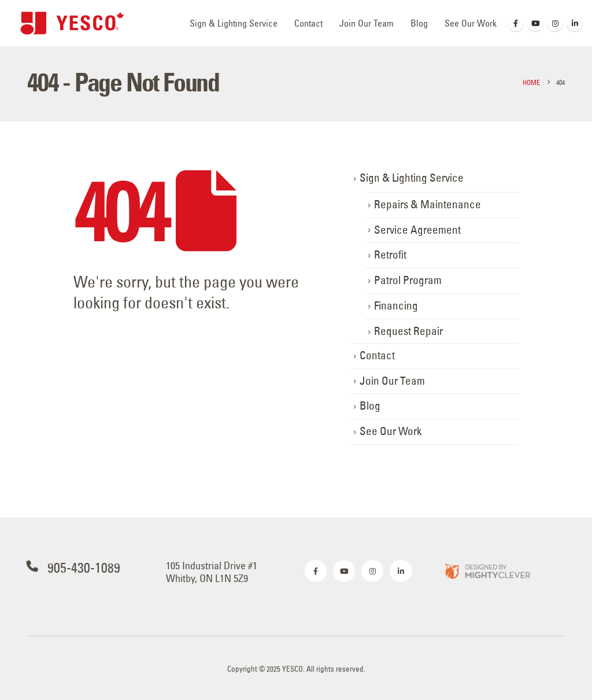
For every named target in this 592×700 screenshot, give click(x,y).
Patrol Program (408, 280)
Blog (419, 23)
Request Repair (408, 331)
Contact (308, 23)
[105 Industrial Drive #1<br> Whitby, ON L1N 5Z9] (227, 572)
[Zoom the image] (487, 571)
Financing (396, 306)
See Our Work (471, 23)
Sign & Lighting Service (234, 23)
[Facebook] (516, 23)
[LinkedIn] (575, 23)
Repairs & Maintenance (428, 205)
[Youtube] (535, 23)
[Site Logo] (72, 23)
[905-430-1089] (88, 568)
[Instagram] (555, 23)
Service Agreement (417, 230)
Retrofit (390, 255)
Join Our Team (367, 23)
